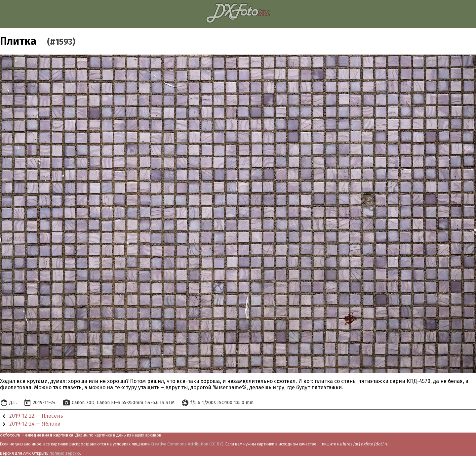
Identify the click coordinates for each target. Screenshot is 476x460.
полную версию (65, 453)
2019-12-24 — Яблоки (35, 424)
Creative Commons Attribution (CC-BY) (187, 444)
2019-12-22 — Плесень (36, 416)
